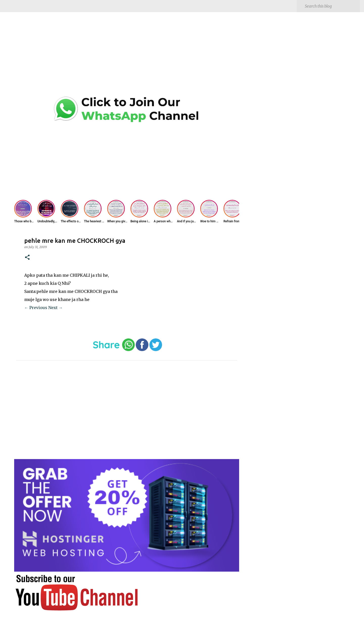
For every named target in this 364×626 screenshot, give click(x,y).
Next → (55, 308)
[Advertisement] (127, 58)
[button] (27, 258)
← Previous (36, 308)
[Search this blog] (331, 6)
